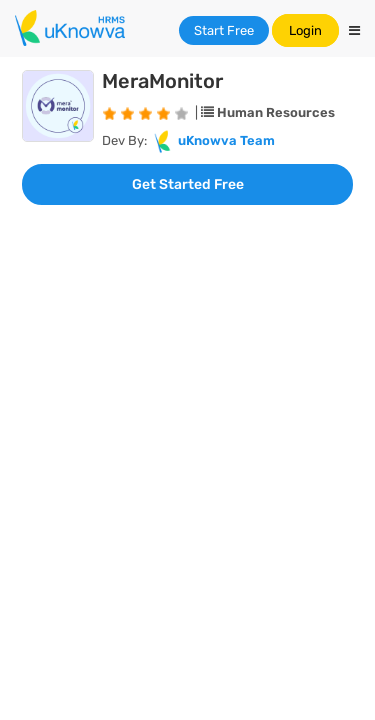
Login (305, 30)
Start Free (224, 30)
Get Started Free (188, 184)
